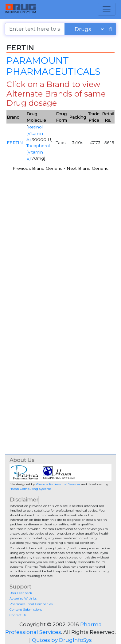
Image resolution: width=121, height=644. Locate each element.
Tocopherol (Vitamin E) (38, 152)
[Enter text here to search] (35, 29)
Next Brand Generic (88, 168)
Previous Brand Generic (37, 168)
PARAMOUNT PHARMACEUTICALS (53, 66)
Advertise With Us (23, 598)
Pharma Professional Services (58, 484)
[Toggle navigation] (107, 9)
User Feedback (21, 593)
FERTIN (15, 143)
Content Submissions (26, 610)
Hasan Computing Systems (30, 489)
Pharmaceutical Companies (31, 604)
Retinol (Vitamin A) (35, 133)
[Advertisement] (60, 236)
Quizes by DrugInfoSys (62, 640)
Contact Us (18, 615)
